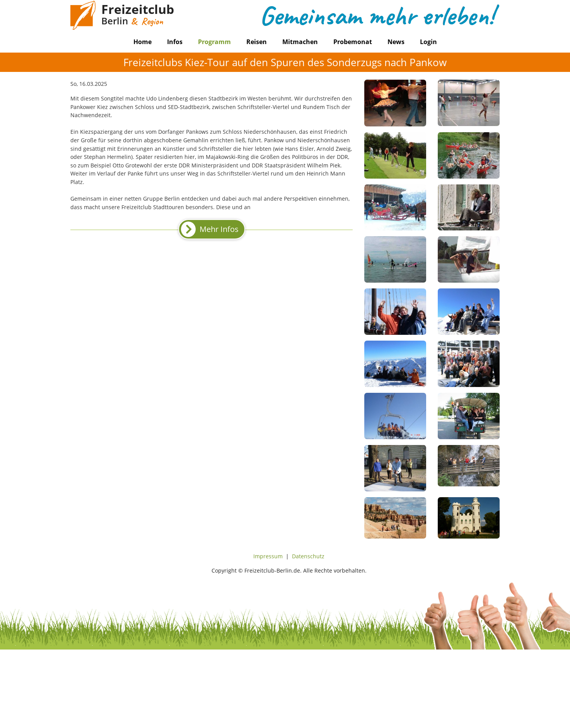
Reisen (257, 42)
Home (142, 42)
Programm (214, 42)
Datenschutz (308, 556)
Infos (175, 42)
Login (428, 42)
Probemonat (353, 42)
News (396, 42)
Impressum (268, 556)
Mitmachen (300, 42)
